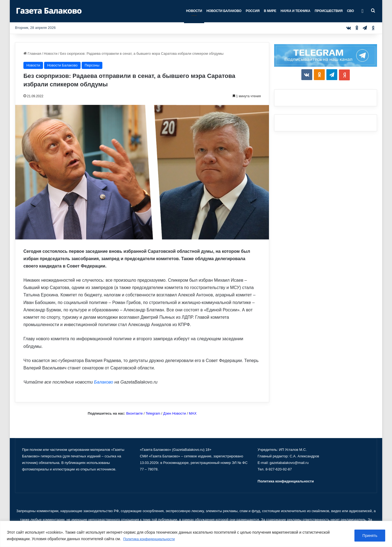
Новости (194, 11)
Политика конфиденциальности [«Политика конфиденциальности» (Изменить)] (286, 481)
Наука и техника (295, 11)
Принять (370, 536)
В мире (270, 11)
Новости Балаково (224, 11)
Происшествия (329, 11)
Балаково (103, 382)
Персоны (92, 65)
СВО (350, 11)
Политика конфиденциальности (151, 539)
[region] (196, 534)
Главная (32, 54)
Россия (253, 11)
